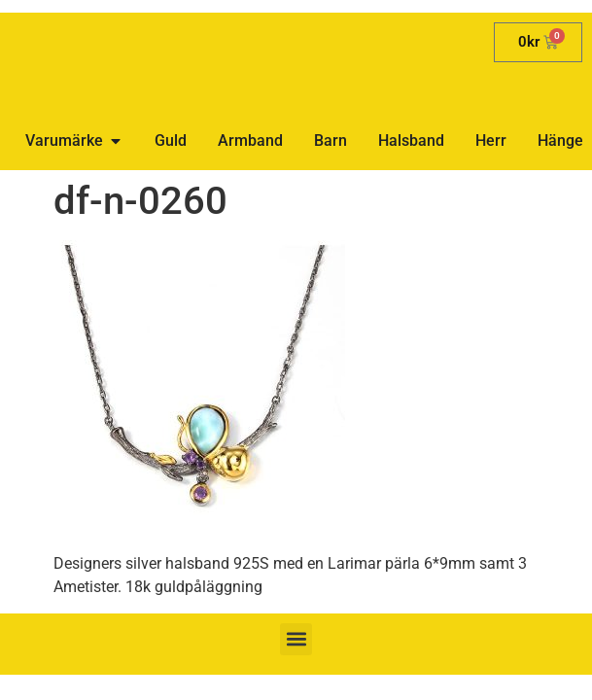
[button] (296, 639)
